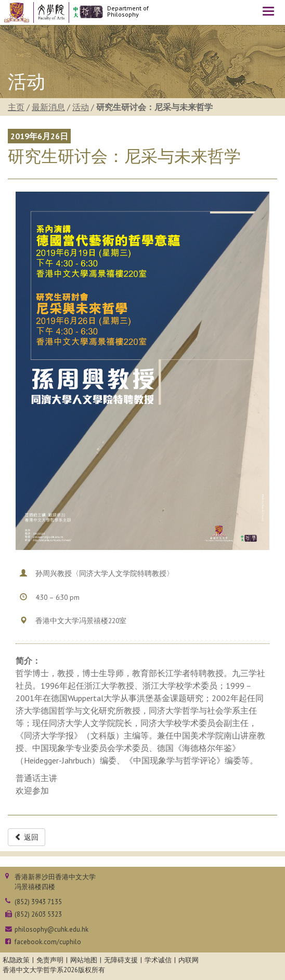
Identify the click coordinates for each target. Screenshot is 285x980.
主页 (16, 107)
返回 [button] (27, 837)
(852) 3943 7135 (38, 902)
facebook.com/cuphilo (48, 942)
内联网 (189, 960)
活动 (81, 107)
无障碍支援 (121, 960)
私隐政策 (16, 960)
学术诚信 (158, 960)
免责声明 (50, 960)
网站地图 (84, 960)
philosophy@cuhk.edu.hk (51, 929)
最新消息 (48, 107)
